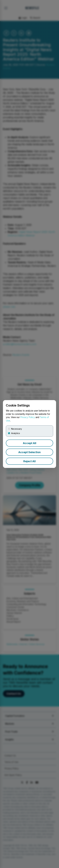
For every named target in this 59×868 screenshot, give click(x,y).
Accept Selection (29, 452)
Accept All (30, 443)
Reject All (29, 461)
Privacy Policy (28, 417)
